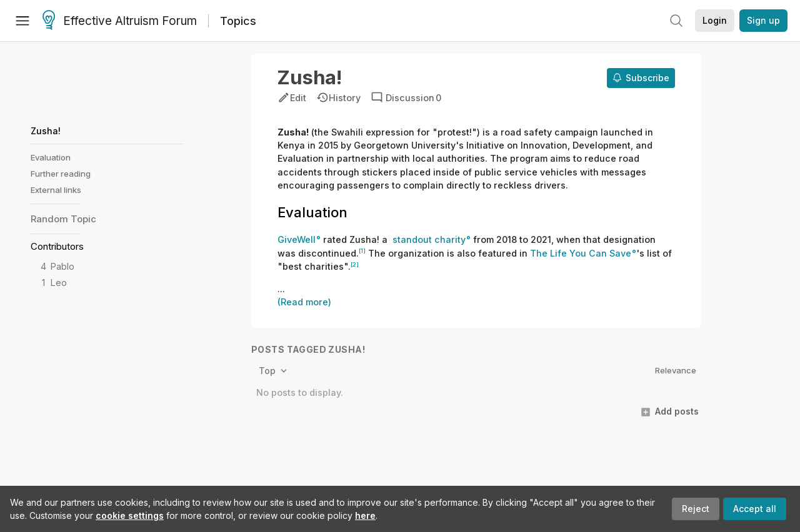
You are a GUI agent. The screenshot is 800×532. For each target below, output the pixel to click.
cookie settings (130, 515)
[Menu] (22, 21)
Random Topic (63, 219)
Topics (238, 21)
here (365, 515)
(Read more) (304, 302)
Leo (59, 283)
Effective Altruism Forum (120, 21)
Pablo (62, 266)
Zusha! (46, 131)
